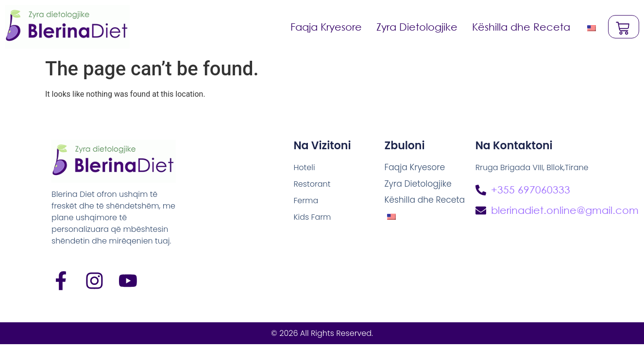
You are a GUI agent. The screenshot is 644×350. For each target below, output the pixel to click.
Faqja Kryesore (325, 27)
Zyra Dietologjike (416, 27)
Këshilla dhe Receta (520, 27)
